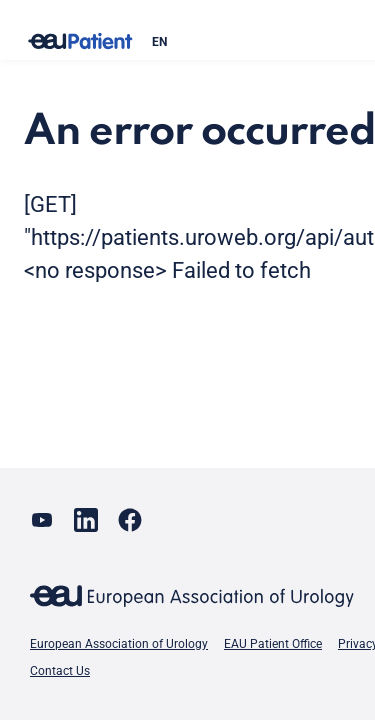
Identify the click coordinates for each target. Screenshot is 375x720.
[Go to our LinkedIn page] (86, 520)
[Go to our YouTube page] (42, 520)
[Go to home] (80, 41)
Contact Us (60, 671)
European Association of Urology (119, 644)
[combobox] (251, 42)
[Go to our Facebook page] (130, 520)
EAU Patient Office (273, 644)
